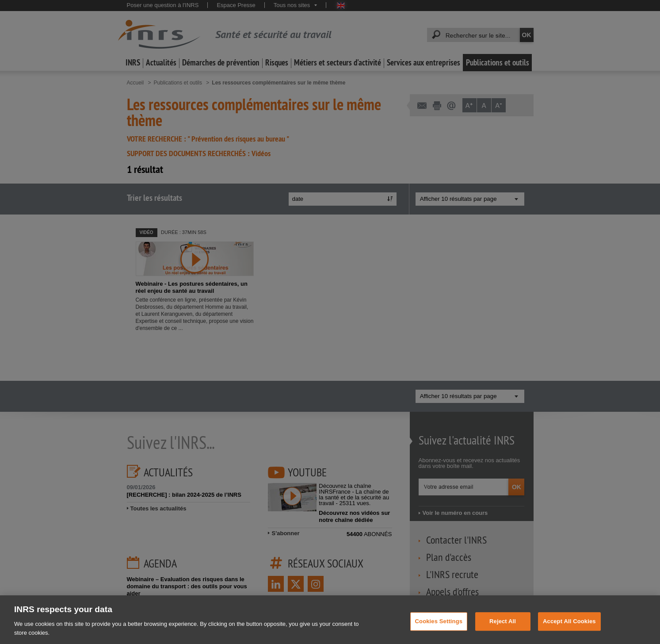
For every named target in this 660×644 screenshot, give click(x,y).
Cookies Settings (439, 627)
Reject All (503, 627)
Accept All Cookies (569, 627)
